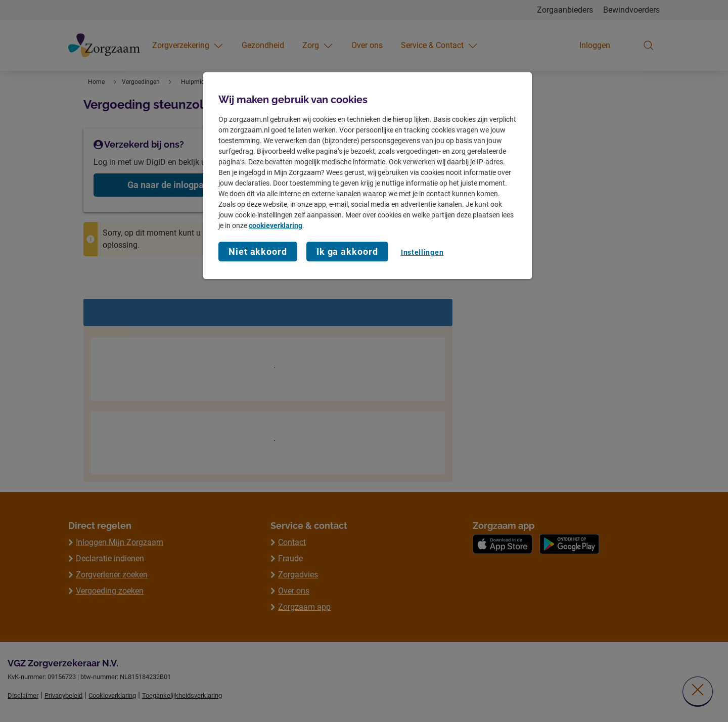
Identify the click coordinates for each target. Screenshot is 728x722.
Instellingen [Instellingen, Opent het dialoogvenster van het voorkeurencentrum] (422, 252)
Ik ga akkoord (347, 252)
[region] (368, 176)
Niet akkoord (258, 252)
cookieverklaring (276, 225)
